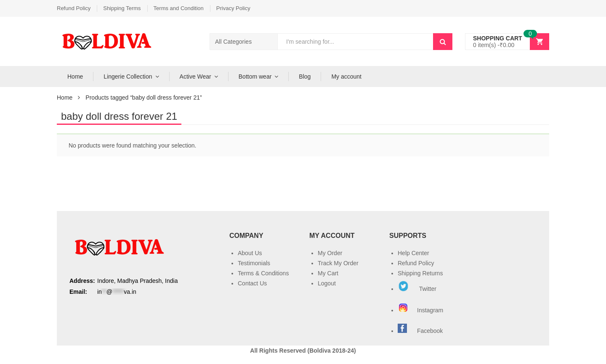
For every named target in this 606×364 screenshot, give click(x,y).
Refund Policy (74, 8)
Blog (305, 76)
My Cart (328, 273)
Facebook (430, 331)
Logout (327, 283)
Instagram (421, 310)
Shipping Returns (420, 273)
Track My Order (338, 263)
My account (346, 76)
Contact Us (252, 283)
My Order (330, 253)
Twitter (417, 289)
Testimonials (254, 263)
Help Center (413, 253)
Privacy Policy (233, 8)
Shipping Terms (122, 8)
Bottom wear (255, 76)
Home (75, 76)
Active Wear (195, 76)
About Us (250, 253)
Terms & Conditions (263, 273)
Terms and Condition (179, 8)
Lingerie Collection (128, 76)
